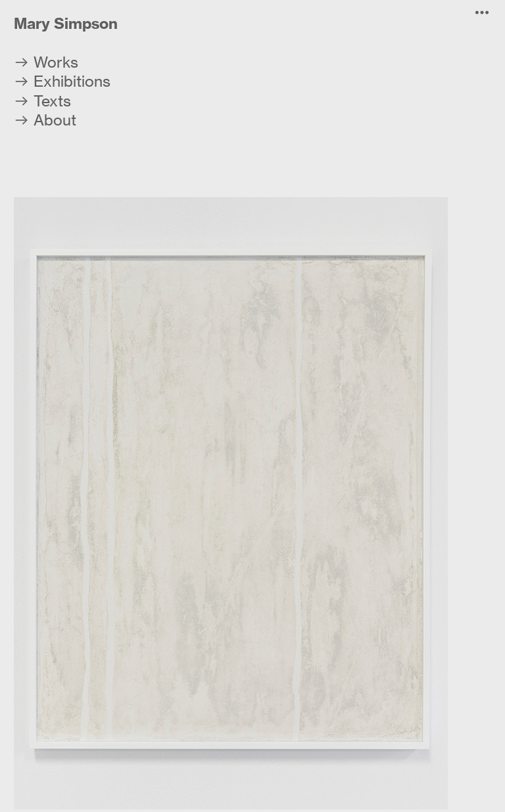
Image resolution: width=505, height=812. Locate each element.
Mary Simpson (66, 23)
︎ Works (46, 62)
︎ (482, 13)
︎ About (45, 120)
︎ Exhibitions (62, 81)
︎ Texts (42, 101)
